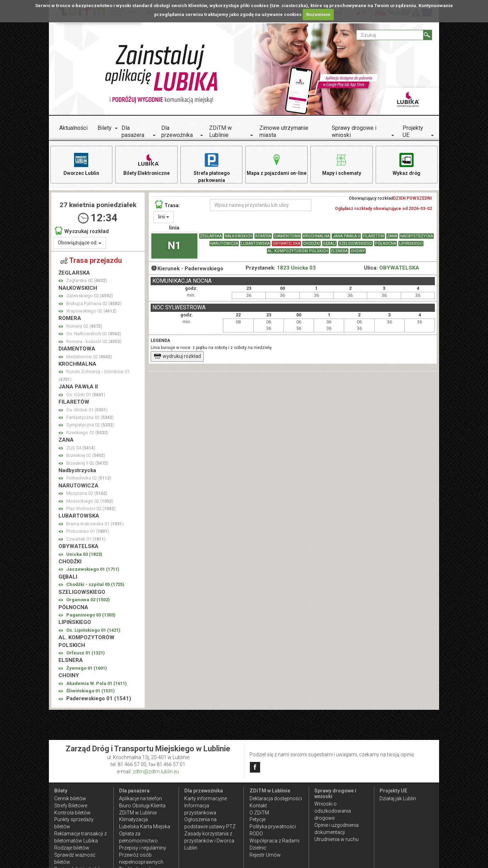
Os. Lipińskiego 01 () (93, 631)
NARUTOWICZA (224, 244)
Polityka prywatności (273, 826)
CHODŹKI (312, 244)
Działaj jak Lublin (398, 798)
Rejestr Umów (265, 855)
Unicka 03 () (84, 555)
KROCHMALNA (316, 236)
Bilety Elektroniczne (146, 164)
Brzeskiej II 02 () (87, 463)
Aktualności (73, 128)
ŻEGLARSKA (211, 236)
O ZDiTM (259, 813)
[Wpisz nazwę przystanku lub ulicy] (261, 205)
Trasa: (168, 205)
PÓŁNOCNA (386, 244)
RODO (256, 834)
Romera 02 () (84, 327)
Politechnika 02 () (89, 479)
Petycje (257, 819)
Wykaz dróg (407, 164)
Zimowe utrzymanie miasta (284, 131)
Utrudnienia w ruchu (336, 839)
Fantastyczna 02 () (90, 418)
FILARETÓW (374, 236)
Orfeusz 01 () (86, 653)
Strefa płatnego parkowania (211, 167)
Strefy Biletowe (71, 806)
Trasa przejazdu (91, 261)
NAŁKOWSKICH (239, 236)
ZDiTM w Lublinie (220, 131)
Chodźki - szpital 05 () (95, 585)
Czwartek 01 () (86, 539)
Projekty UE (413, 131)
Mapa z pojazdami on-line (276, 164)
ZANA (392, 236)
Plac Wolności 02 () (91, 509)
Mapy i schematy (341, 164)
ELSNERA (339, 251)
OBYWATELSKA (286, 244)
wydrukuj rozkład (177, 356)
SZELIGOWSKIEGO (355, 244)
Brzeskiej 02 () (86, 456)
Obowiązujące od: (80, 243)
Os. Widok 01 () (87, 410)
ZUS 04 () (81, 448)
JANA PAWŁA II (346, 236)
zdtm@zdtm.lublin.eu (156, 772)
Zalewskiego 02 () (90, 296)
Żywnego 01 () (87, 668)
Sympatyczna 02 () (90, 425)
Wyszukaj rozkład (82, 231)
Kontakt (258, 806)
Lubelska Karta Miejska (145, 826)
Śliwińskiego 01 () (91, 691)
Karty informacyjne (206, 798)
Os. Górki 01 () (86, 395)
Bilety (105, 128)
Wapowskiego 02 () (91, 311)
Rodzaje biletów (72, 848)
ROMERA (263, 236)
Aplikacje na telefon (141, 798)
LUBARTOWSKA (255, 244)
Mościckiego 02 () (90, 501)
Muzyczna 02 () (87, 494)
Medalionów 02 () (89, 357)
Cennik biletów (70, 798)
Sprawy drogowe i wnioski (354, 131)
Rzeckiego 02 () (87, 433)
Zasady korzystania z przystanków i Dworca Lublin (209, 841)
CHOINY (358, 251)
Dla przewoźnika (177, 131)
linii (164, 217)
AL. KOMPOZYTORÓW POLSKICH (298, 251)
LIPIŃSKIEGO (411, 244)
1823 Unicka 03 (296, 268)
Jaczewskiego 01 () (93, 570)
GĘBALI (329, 244)
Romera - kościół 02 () (94, 342)
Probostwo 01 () (88, 532)
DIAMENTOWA (287, 236)
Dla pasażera (133, 131)
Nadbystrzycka (417, 236)
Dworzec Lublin (81, 164)
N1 (174, 246)
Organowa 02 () (88, 600)
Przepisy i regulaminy (143, 848)
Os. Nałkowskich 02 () (94, 334)
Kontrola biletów (72, 813)
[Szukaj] (428, 35)
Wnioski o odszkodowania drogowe (333, 811)
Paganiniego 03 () (91, 615)
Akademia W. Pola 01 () (97, 684)
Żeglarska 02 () (87, 281)
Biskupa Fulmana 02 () (94, 304)
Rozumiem (318, 14)
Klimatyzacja (133, 819)
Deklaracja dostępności (276, 798)
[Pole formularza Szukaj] (390, 35)
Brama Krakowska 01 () (95, 524)
